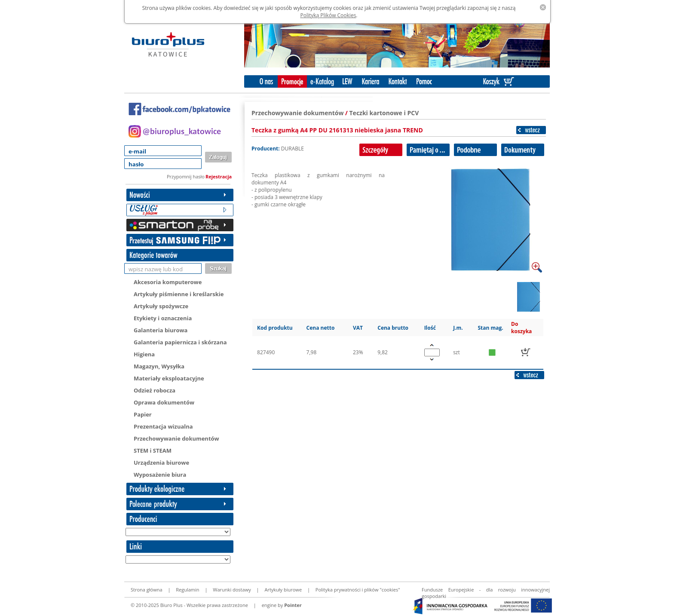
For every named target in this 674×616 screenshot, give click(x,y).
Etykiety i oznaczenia (163, 318)
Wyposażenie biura (160, 475)
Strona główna (147, 590)
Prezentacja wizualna (163, 426)
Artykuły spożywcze (161, 306)
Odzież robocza (155, 390)
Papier (143, 414)
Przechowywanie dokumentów (176, 438)
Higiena (144, 354)
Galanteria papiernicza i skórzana (180, 342)
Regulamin (187, 590)
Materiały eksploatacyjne (169, 378)
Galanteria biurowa (161, 330)
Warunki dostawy (232, 590)
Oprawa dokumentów (164, 402)
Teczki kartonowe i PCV (384, 113)
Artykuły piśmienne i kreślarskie (179, 294)
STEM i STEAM (153, 451)
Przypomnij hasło (186, 176)
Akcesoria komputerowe (168, 282)
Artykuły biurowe (283, 590)
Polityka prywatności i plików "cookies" (358, 590)
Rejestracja (219, 176)
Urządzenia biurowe (161, 463)
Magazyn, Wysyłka (159, 366)
